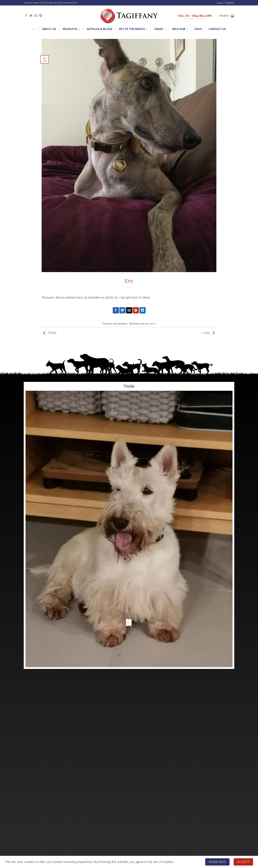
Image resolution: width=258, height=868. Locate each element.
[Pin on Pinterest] (136, 310)
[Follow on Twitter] (31, 16)
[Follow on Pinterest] (41, 16)
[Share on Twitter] (122, 310)
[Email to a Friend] (129, 310)
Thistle (49, 333)
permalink (150, 324)
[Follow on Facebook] (26, 16)
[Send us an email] (36, 16)
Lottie (209, 333)
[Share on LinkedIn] (143, 310)
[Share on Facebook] (116, 310)
